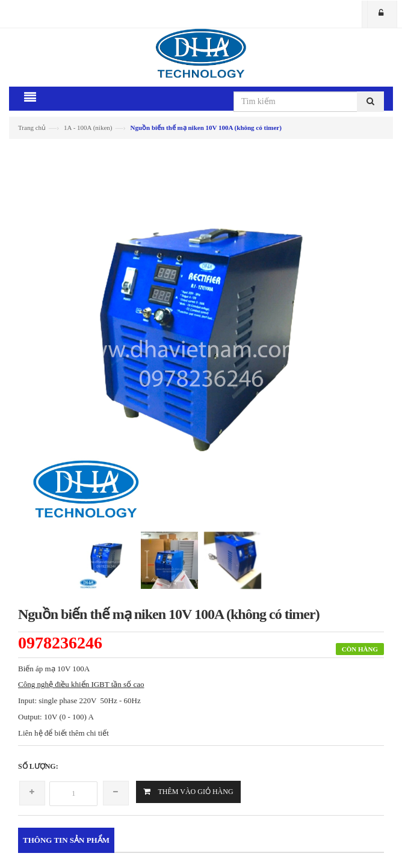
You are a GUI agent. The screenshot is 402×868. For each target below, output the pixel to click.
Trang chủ (32, 128)
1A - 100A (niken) (88, 128)
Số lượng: (38, 766)
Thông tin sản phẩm (66, 840)
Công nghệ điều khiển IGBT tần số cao (81, 684)
